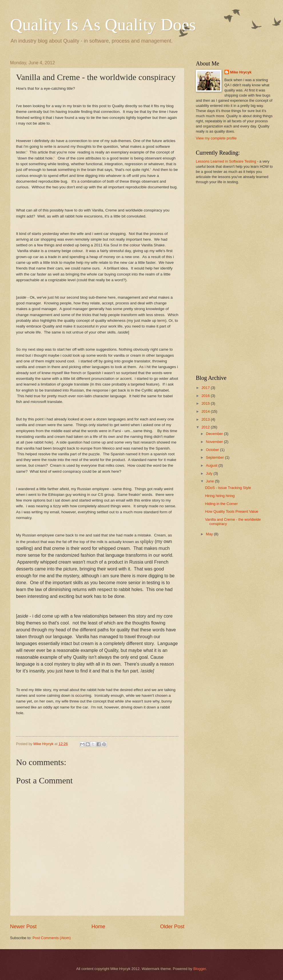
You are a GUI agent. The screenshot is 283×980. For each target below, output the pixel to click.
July (210, 473)
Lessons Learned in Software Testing (226, 161)
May (210, 534)
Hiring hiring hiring (220, 496)
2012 (206, 427)
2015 (206, 403)
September (215, 457)
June (210, 481)
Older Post (172, 927)
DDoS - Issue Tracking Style (228, 488)
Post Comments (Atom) (52, 938)
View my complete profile (216, 138)
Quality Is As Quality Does (103, 25)
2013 (206, 419)
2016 (206, 396)
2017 (206, 388)
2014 (206, 411)
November (215, 442)
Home (98, 927)
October (213, 450)
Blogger (200, 969)
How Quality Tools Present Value (232, 511)
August (212, 465)
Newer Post (23, 927)
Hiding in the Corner (221, 504)
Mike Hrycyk (241, 72)
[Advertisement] (218, 279)
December (215, 434)
